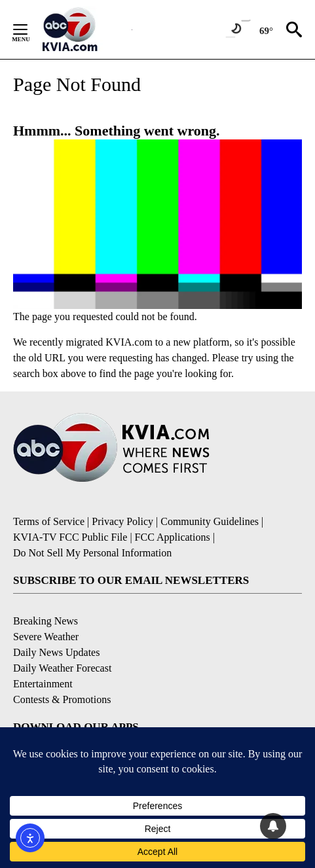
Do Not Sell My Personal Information (92, 553)
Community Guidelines (210, 521)
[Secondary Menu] (30, 29)
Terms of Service (49, 521)
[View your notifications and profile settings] (273, 826)
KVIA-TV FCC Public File (70, 537)
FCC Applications (173, 537)
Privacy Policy (122, 521)
